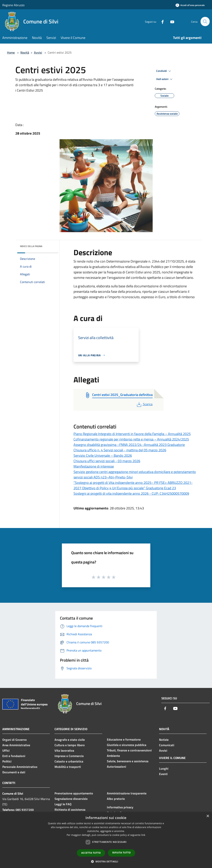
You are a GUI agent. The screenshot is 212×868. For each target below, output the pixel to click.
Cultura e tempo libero (70, 745)
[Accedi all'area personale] (190, 5)
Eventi (163, 774)
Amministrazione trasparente (127, 793)
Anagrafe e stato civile (70, 740)
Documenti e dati (14, 772)
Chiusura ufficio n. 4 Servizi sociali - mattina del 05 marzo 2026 (120, 450)
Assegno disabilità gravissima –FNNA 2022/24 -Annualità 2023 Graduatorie (129, 445)
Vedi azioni (165, 79)
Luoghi (164, 768)
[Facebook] (161, 21)
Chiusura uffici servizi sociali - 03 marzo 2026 (107, 461)
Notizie (164, 740)
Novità (25, 52)
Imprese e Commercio (69, 756)
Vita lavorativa (64, 750)
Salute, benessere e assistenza (128, 761)
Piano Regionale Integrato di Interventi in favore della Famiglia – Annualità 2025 (132, 434)
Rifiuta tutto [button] (122, 853)
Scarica (144, 404)
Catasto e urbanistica (69, 761)
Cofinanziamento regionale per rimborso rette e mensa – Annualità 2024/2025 (131, 439)
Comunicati (167, 745)
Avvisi (38, 52)
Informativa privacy (120, 807)
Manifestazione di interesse (94, 466)
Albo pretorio (116, 799)
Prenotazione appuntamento (74, 793)
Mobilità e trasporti (68, 767)
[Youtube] (170, 21)
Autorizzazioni (116, 767)
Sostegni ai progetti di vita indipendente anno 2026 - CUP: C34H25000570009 (131, 493)
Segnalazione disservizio (71, 799)
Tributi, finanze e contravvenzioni (129, 750)
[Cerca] (205, 21)
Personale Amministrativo (20, 767)
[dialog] (106, 840)
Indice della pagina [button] (31, 246)
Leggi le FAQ (63, 804)
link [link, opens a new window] (143, 835)
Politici (7, 761)
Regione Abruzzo (13, 5)
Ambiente (113, 756)
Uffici (6, 750)
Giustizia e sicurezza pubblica (127, 745)
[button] (106, 861)
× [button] (208, 816)
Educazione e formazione (124, 739)
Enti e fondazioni (14, 756)
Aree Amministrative (16, 745)
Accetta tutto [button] (91, 853)
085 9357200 (25, 810)
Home (11, 52)
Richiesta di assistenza (70, 810)
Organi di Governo (15, 740)
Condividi (164, 71)
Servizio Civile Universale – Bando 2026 (103, 455)
